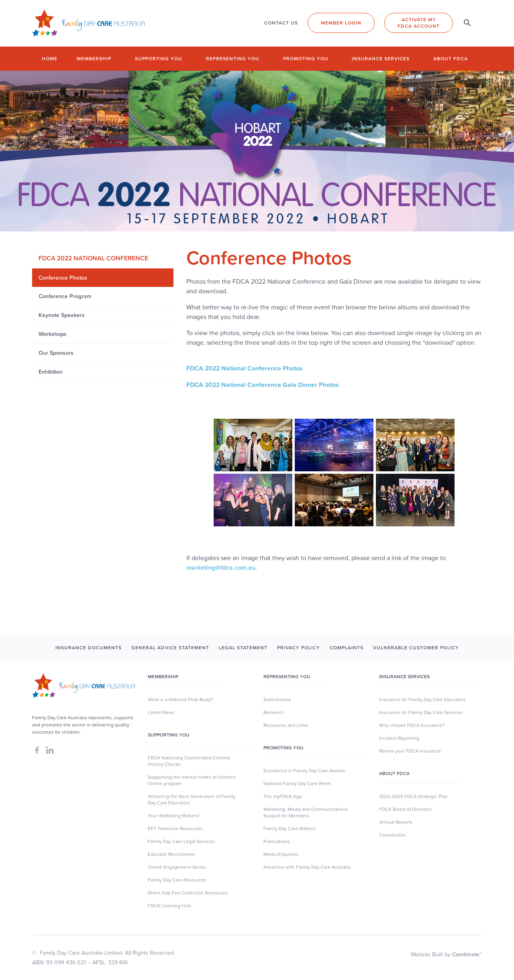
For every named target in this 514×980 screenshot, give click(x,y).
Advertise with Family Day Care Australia (307, 867)
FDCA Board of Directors (405, 809)
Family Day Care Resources (177, 880)
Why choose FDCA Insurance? (412, 725)
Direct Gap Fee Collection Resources (188, 893)
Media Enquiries (281, 854)
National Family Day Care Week (297, 784)
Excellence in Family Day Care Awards (304, 771)
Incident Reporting (399, 738)
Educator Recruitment (171, 854)
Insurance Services (381, 58)
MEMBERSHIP (163, 677)
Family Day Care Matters (290, 829)
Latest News (161, 712)
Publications (277, 841)
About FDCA (451, 58)
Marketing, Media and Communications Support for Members (306, 812)
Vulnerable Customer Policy (416, 648)
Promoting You (284, 748)
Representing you (233, 58)
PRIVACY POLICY (299, 648)
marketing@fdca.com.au (221, 567)
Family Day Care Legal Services (181, 841)
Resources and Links (286, 725)
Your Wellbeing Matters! (174, 816)
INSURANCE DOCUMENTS (89, 648)
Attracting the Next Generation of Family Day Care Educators (192, 800)
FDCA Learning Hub (169, 906)
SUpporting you (169, 735)
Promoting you (306, 58)
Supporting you (159, 58)
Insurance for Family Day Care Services (421, 712)
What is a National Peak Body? (181, 700)
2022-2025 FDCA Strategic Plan (413, 796)
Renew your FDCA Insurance (410, 751)
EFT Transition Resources (175, 829)
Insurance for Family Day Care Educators (422, 700)
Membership (94, 58)
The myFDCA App (283, 796)
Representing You (287, 677)
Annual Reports (396, 822)
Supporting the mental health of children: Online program (192, 780)
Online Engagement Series (177, 867)
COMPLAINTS (347, 648)
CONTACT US (281, 23)
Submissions (277, 700)
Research (273, 712)
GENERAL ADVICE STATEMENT (170, 648)
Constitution (393, 835)
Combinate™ (467, 954)
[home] (88, 23)
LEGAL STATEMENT (243, 648)
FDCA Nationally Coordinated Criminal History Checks (189, 761)
